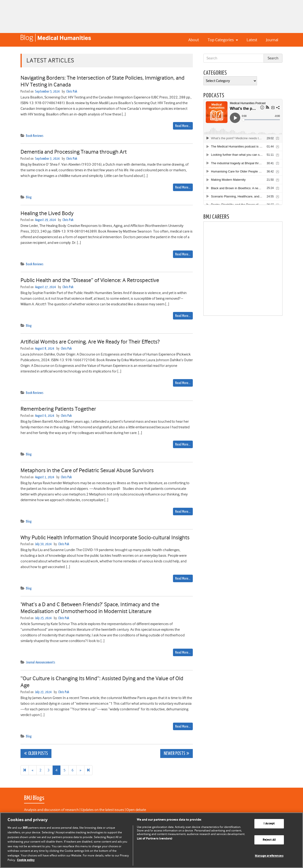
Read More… (183, 126)
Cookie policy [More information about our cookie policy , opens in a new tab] (26, 860)
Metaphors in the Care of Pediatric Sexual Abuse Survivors (87, 470)
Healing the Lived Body (47, 213)
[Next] (88, 770)
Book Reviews (35, 136)
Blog (29, 197)
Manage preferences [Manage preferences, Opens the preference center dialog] (269, 856)
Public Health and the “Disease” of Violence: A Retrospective (90, 280)
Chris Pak (72, 92)
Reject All (269, 840)
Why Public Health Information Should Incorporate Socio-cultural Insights (105, 537)
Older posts (38, 754)
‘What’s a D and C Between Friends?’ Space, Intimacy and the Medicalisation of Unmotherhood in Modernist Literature (90, 608)
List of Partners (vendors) (155, 839)
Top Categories (221, 40)
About (194, 40)
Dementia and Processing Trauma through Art (74, 152)
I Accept (269, 824)
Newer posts (175, 754)
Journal (272, 40)
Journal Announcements (41, 662)
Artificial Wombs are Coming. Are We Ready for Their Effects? (90, 342)
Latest (252, 40)
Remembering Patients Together (58, 409)
